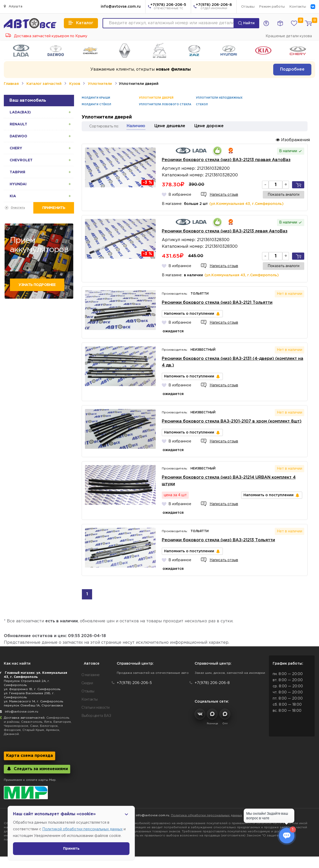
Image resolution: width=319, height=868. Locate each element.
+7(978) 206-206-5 (168, 7)
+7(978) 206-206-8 (214, 7)
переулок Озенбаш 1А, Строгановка (33, 706)
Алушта (13, 6)
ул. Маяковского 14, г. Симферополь (33, 701)
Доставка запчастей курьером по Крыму (46, 36)
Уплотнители (100, 84)
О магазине (91, 675)
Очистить (18, 208)
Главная (11, 84)
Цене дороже (209, 126)
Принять (71, 849)
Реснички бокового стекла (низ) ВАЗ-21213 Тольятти (218, 540)
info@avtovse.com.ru (121, 7)
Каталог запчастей (44, 84)
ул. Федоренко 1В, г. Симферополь (32, 689)
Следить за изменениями (37, 769)
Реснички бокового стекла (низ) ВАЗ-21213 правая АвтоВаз (226, 160)
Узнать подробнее (37, 285)
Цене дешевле (170, 126)
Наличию (136, 126)
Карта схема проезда (30, 756)
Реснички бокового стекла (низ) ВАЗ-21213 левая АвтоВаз (225, 231)
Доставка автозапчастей (24, 718)
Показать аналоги (284, 195)
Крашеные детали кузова (289, 36)
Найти (246, 23)
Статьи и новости (96, 708)
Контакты (298, 7)
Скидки (87, 683)
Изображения (293, 140)
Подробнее (292, 69)
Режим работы (272, 7)
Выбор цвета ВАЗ (96, 716)
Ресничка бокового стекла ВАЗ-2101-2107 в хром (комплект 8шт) (232, 421)
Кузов (75, 84)
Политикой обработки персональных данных (82, 829)
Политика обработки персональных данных (207, 815)
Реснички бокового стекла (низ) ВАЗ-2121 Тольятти (217, 303)
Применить (54, 208)
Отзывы (248, 7)
